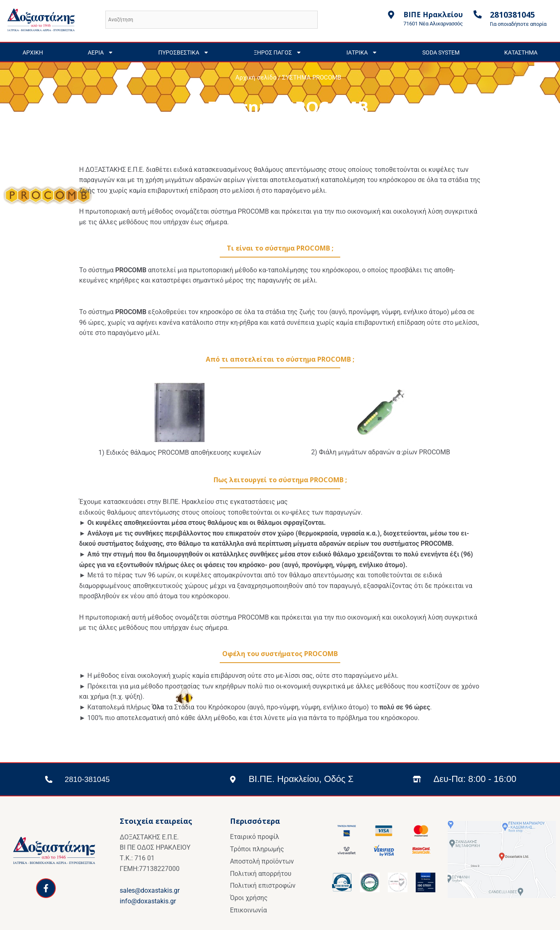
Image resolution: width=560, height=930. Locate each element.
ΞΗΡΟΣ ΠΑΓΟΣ (278, 52)
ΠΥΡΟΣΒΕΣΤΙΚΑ (184, 52)
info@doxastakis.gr (148, 901)
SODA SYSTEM (441, 52)
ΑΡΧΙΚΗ (33, 52)
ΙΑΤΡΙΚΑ (362, 52)
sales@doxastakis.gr (150, 890)
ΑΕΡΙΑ (101, 52)
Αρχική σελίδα (256, 77)
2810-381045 (92, 779)
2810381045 (512, 15)
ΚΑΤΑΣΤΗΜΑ (521, 52)
